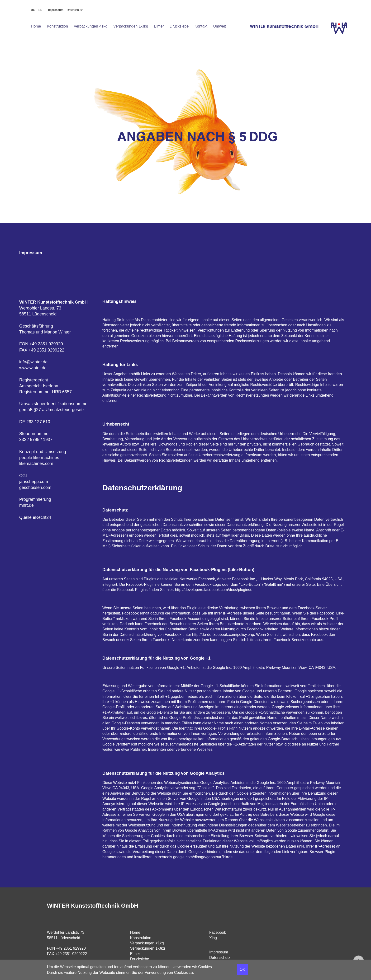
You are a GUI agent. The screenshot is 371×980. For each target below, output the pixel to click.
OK (242, 969)
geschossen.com (35, 488)
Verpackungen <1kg (91, 26)
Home (36, 26)
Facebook (218, 932)
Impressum (56, 10)
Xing (213, 938)
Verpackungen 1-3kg (131, 26)
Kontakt (201, 26)
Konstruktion (57, 26)
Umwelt (220, 26)
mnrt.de (26, 505)
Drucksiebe (179, 26)
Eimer (159, 26)
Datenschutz (75, 10)
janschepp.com (34, 482)
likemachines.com (36, 464)
